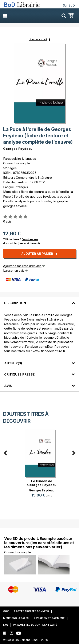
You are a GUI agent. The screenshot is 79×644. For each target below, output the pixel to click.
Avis (8, 386)
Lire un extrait (38, 39)
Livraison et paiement (49, 618)
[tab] (39, 300)
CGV (6, 611)
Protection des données (31, 611)
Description (15, 303)
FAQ (6, 625)
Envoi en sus (30, 239)
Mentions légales (16, 618)
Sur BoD (69, 5)
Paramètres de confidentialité (35, 625)
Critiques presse (19, 374)
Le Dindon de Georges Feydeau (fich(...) (42, 485)
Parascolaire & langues (20, 159)
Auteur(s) (13, 363)
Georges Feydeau (18, 149)
